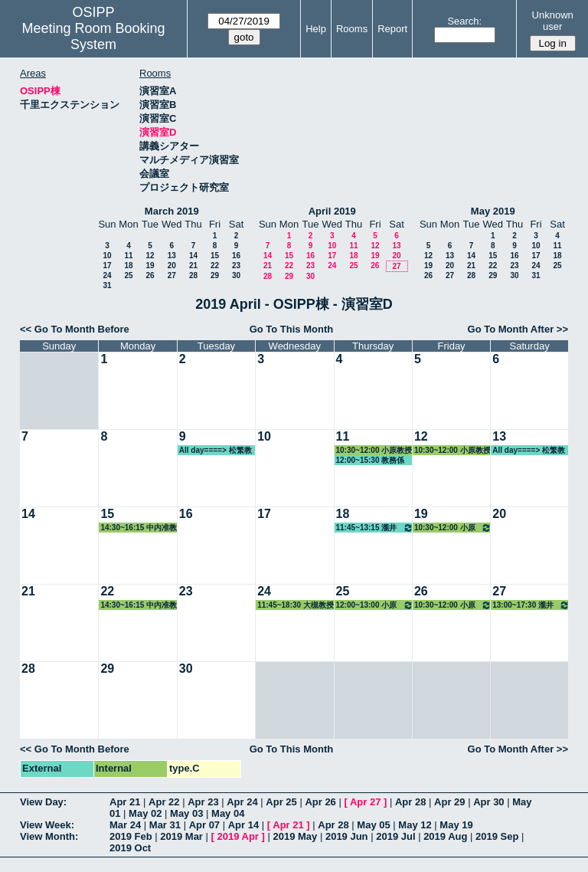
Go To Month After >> (518, 329)
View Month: (49, 836)
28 (193, 275)
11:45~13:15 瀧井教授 (375, 528)
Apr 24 (242, 802)
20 (172, 266)
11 (128, 256)
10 (107, 256)
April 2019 (332, 211)
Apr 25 (281, 802)
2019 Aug (445, 836)
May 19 (456, 825)
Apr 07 (204, 825)
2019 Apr (237, 836)
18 (128, 266)
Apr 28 (410, 802)
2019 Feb (131, 836)
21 (193, 266)
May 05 (373, 825)
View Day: (43, 802)
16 (236, 256)
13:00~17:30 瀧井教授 (531, 605)
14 (193, 256)
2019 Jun (347, 836)
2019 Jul (395, 836)
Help (316, 29)
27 (172, 275)
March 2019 (172, 211)
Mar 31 (165, 825)
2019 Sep (497, 836)
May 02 (145, 813)
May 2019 (493, 211)
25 (128, 275)
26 (150, 275)
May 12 (415, 825)
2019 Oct (130, 848)
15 (215, 256)
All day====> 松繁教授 (216, 451)
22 (215, 266)
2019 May (295, 836)
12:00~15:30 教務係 (371, 460)
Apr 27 (365, 802)
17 (107, 266)
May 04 (228, 813)
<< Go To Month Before (75, 329)
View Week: (47, 825)
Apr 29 (449, 802)
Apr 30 (488, 802)
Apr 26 (320, 802)
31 (107, 285)
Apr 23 (203, 802)
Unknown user (553, 21)
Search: (464, 21)
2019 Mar (181, 836)
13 (172, 256)
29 (215, 275)
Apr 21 (125, 802)
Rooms (352, 29)
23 (236, 266)
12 (150, 256)
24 (107, 275)
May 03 (186, 813)
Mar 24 (125, 825)
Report (392, 29)
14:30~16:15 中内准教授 (139, 528)
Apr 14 (243, 825)
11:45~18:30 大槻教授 (296, 605)
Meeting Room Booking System (93, 36)
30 (236, 275)
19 (150, 266)
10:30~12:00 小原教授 (374, 450)
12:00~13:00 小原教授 (375, 605)
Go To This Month (292, 329)
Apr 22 (164, 802)
